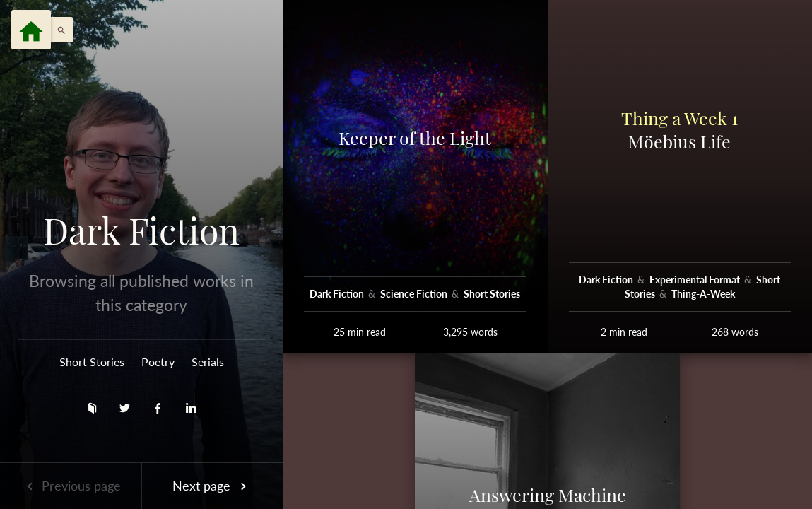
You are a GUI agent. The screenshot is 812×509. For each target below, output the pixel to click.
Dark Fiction (141, 230)
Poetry (158, 362)
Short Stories (92, 362)
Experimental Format (696, 280)
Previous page (71, 486)
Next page (212, 486)
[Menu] (31, 30)
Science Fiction (415, 294)
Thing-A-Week (703, 294)
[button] (58, 30)
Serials (208, 362)
